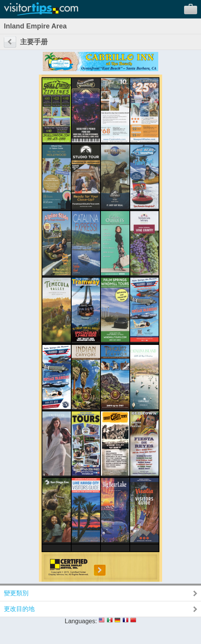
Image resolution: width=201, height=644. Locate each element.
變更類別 (16, 593)
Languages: (81, 621)
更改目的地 (19, 609)
